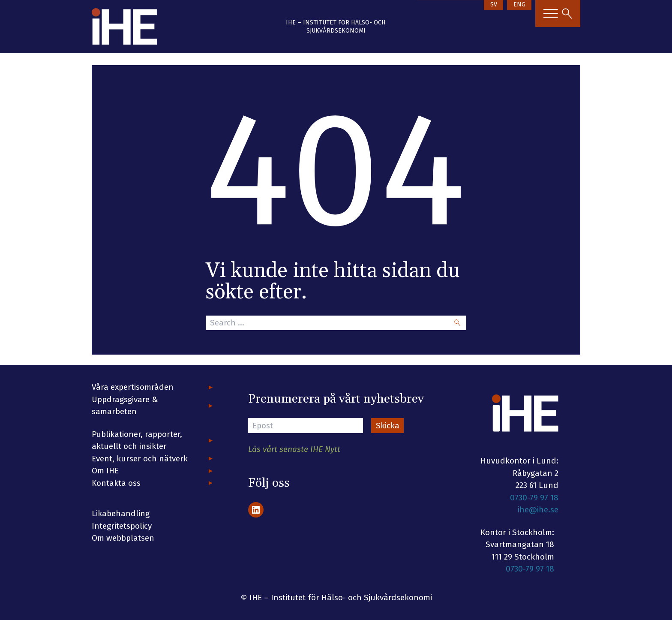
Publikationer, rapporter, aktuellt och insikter (137, 440)
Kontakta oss (116, 483)
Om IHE (105, 471)
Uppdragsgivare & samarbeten (125, 406)
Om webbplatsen (123, 538)
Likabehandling (121, 513)
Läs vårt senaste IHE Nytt (294, 449)
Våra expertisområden (133, 387)
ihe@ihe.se (538, 510)
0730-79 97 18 (534, 498)
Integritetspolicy (122, 526)
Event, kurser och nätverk (140, 459)
